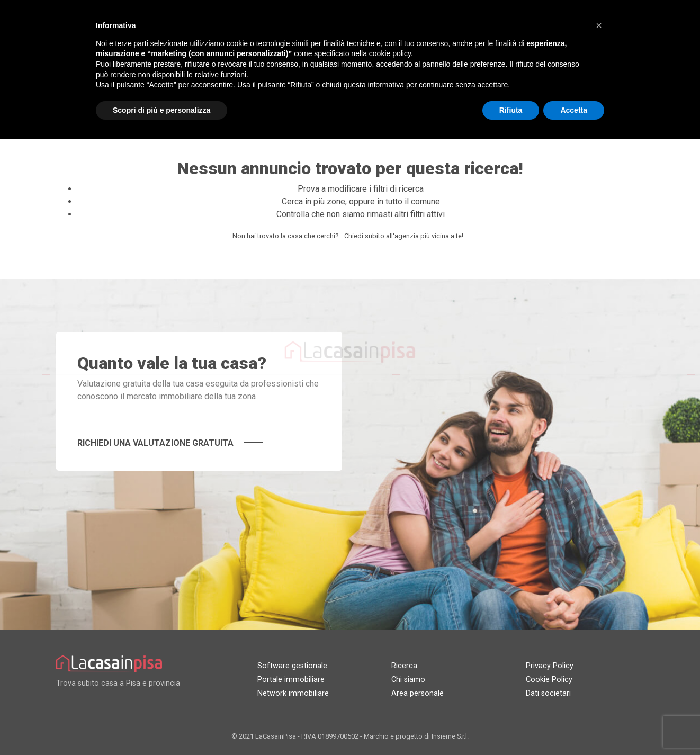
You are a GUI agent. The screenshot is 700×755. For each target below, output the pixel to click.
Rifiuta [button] (511, 110)
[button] (599, 25)
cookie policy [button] (390, 53)
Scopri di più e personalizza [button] (161, 110)
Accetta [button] (574, 110)
